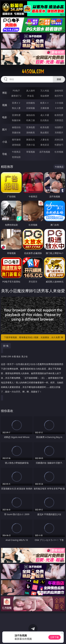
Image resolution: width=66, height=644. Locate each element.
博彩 (5, 93)
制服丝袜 (16, 120)
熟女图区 (45, 132)
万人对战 (45, 91)
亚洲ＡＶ (16, 103)
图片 (5, 130)
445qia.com (33, 71)
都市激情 (16, 140)
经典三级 (31, 120)
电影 (5, 117)
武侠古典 (59, 140)
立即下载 (54, 637)
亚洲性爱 (16, 115)
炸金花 (31, 96)
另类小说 (31, 145)
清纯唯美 (31, 132)
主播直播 (45, 108)
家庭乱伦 (31, 140)
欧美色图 (45, 127)
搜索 (59, 79)
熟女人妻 (16, 108)
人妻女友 (45, 140)
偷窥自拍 (16, 127)
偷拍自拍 (31, 115)
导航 (5, 154)
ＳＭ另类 (59, 108)
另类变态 (59, 120)
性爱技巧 (59, 145)
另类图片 (59, 132)
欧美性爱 (59, 115)
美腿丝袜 (16, 132)
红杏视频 (59, 152)
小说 (5, 142)
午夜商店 (16, 152)
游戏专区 (59, 91)
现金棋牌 (45, 96)
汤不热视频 (45, 152)
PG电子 (16, 91)
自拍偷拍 (31, 103)
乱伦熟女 (45, 120)
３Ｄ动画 (59, 103)
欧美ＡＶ (45, 103)
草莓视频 (31, 152)
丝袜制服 (31, 108)
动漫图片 (59, 127)
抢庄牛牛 (59, 96)
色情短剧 (16, 157)
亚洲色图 (31, 127)
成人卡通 (45, 115)
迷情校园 (16, 145)
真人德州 (31, 91)
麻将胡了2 (16, 96)
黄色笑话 (45, 145)
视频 (5, 105)
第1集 (6, 346)
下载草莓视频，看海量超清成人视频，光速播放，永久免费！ (34, 337)
